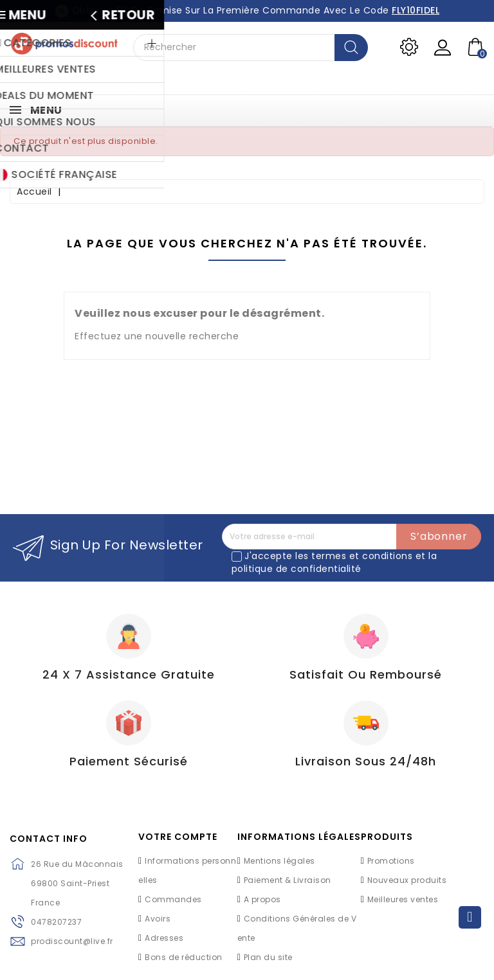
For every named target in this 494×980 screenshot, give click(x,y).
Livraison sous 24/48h (366, 761)
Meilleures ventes (403, 899)
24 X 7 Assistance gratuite (129, 674)
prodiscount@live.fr (72, 941)
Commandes (173, 899)
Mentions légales (279, 861)
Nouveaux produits (407, 880)
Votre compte (178, 837)
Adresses (164, 938)
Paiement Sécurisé (129, 761)
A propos (262, 899)
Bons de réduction (184, 957)
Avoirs (158, 919)
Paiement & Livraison (288, 880)
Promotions (391, 861)
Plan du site (268, 957)
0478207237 (56, 922)
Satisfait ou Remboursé (366, 674)
